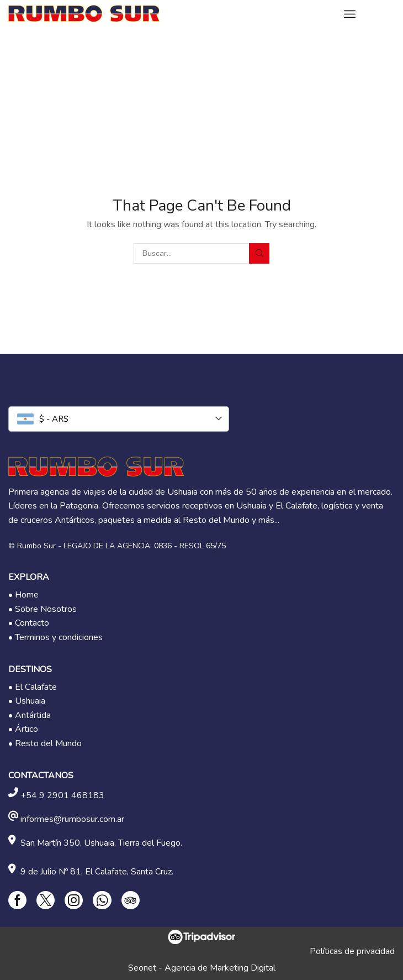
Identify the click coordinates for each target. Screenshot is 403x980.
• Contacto (29, 623)
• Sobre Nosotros (43, 609)
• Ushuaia (27, 701)
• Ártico (23, 729)
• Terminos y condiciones (55, 637)
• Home (23, 595)
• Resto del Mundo (45, 743)
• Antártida (30, 715)
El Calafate (36, 687)
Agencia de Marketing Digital (220, 968)
